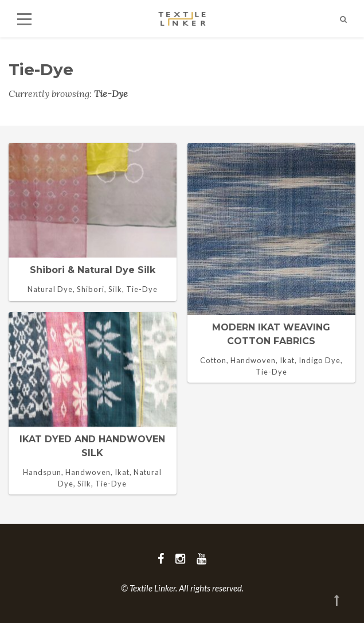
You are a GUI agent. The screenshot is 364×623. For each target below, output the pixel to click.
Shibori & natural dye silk (93, 270)
